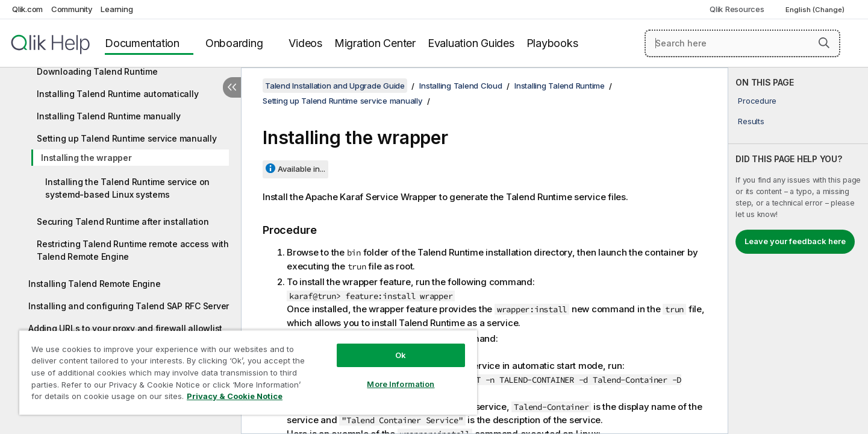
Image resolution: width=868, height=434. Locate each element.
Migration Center (375, 43)
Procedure (757, 101)
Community (72, 9)
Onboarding (234, 43)
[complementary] (798, 251)
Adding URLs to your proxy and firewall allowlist (125, 328)
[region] (248, 372)
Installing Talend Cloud (461, 86)
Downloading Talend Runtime (97, 71)
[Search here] (742, 43)
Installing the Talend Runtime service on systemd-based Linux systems (127, 188)
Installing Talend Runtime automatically (117, 94)
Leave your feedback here (795, 241)
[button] (824, 43)
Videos (305, 43)
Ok (401, 355)
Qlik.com (27, 9)
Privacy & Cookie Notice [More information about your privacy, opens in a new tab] (235, 396)
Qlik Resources (737, 9)
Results (751, 121)
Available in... (301, 169)
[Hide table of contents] (232, 87)
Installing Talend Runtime (560, 86)
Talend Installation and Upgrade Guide (335, 86)
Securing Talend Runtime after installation (123, 222)
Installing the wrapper (86, 158)
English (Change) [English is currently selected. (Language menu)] (816, 10)
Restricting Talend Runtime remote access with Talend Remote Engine (133, 250)
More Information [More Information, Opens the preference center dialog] (401, 384)
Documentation (142, 43)
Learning (117, 9)
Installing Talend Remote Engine (94, 284)
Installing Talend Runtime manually (109, 116)
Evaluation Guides (471, 43)
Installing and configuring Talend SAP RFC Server (129, 306)
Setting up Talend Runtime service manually (127, 138)
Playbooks (552, 43)
